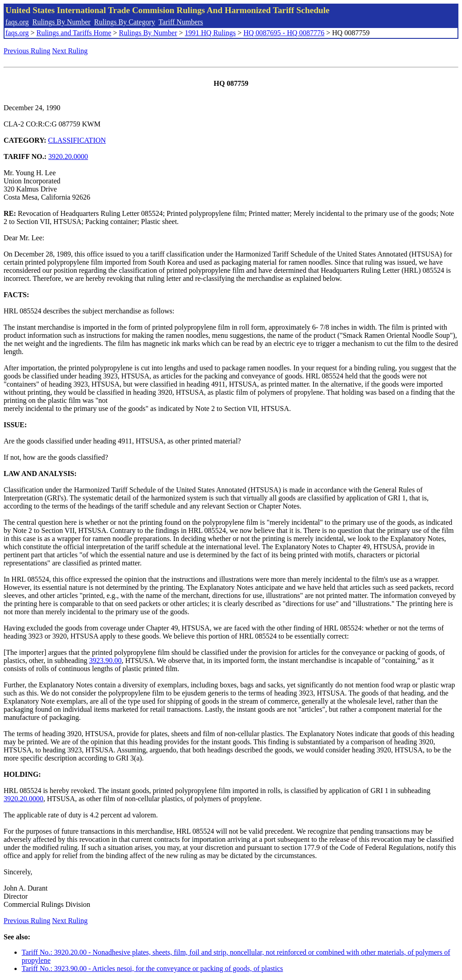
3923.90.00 (106, 660)
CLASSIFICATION (77, 140)
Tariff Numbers (181, 22)
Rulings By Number (62, 22)
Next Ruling (70, 51)
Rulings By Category (125, 22)
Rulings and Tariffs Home (74, 33)
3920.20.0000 (68, 156)
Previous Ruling (27, 51)
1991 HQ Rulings (210, 33)
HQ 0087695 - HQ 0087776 (284, 33)
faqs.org (17, 22)
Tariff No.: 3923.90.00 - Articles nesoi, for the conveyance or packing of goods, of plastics (152, 968)
